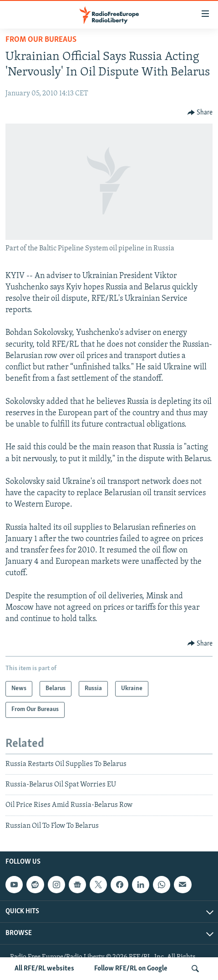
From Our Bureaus (41, 40)
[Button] (200, 113)
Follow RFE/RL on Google (131, 969)
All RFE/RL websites (44, 969)
